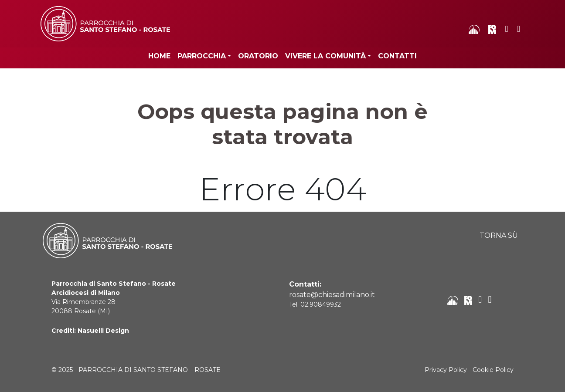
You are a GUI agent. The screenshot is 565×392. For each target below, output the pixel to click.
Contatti (397, 56)
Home (159, 56)
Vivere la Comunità (325, 56)
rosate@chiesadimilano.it (332, 295)
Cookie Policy (493, 370)
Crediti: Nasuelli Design (90, 331)
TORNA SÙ (499, 235)
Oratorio (258, 56)
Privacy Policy (446, 370)
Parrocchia (202, 56)
